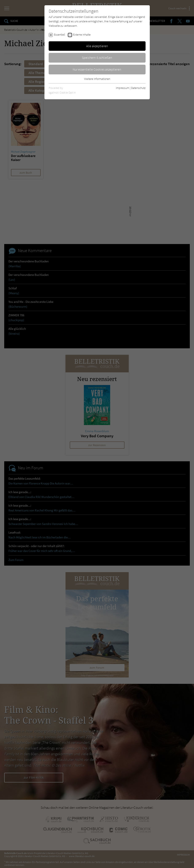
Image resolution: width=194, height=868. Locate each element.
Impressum (122, 88)
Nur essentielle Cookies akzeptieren (97, 69)
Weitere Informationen (97, 79)
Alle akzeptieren (97, 46)
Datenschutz (138, 88)
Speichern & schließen (97, 58)
